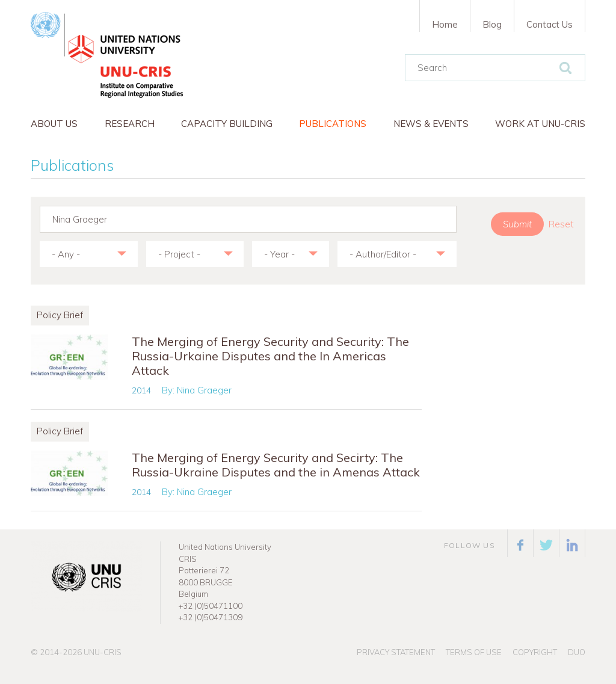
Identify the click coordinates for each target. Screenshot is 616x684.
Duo (577, 652)
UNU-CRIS (103, 652)
